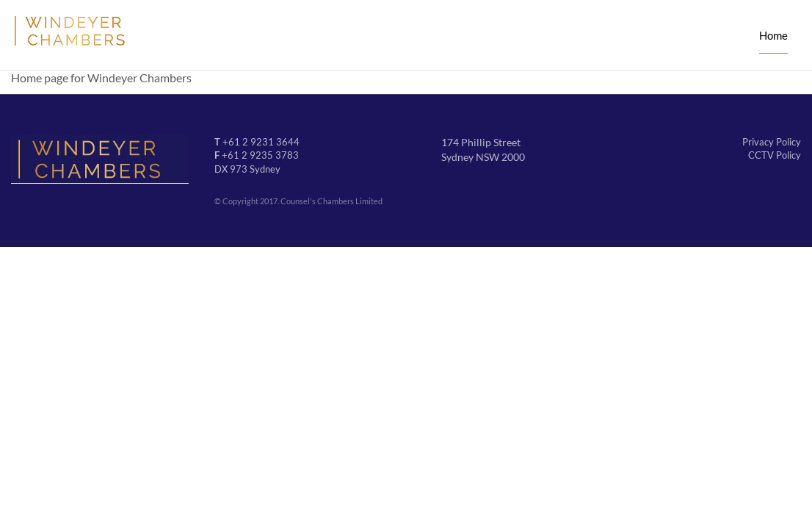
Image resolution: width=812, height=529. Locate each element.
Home (773, 35)
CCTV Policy (775, 155)
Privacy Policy (772, 142)
